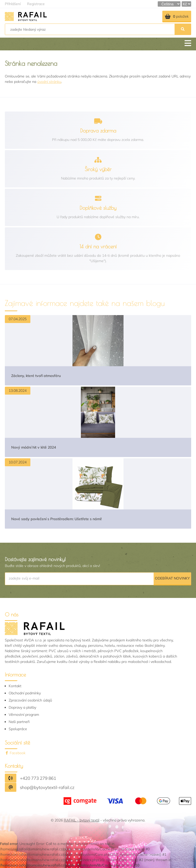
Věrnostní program (24, 715)
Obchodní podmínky (25, 693)
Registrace (36, 4)
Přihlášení (13, 4)
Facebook (15, 753)
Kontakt (15, 686)
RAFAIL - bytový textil (82, 820)
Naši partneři (19, 722)
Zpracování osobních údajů (30, 700)
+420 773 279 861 (38, 778)
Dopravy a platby (22, 707)
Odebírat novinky (172, 578)
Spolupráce (18, 729)
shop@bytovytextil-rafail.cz (47, 787)
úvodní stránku (49, 82)
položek (177, 16)
